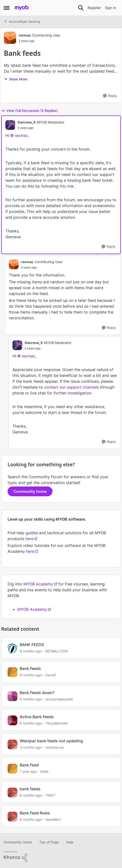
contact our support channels (71, 387)
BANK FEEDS (32, 645)
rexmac (21, 135)
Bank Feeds (30, 668)
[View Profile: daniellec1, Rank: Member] (12, 817)
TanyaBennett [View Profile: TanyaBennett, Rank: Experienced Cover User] (56, 723)
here (29, 539)
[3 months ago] (31, 747)
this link (67, 186)
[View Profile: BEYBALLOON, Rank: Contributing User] (12, 648)
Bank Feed (29, 765)
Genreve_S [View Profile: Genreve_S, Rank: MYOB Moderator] (27, 122)
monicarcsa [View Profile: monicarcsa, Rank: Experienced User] (55, 747)
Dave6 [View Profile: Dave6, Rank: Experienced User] (51, 675)
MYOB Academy (38, 584)
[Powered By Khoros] (61, 856)
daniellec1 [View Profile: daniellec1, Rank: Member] (53, 819)
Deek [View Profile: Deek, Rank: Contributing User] (44, 771)
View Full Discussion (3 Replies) (29, 111)
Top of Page (49, 842)
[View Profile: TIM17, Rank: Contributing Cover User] (12, 792)
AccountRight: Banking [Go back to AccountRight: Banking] (22, 21)
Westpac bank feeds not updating (51, 741)
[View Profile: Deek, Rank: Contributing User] (12, 769)
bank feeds (30, 789)
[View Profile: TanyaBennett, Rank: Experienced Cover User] (12, 720)
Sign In (110, 8)
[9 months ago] (31, 675)
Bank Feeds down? (37, 693)
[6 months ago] (31, 651)
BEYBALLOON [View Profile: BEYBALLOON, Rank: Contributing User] (57, 651)
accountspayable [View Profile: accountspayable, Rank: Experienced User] (59, 699)
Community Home (18, 842)
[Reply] (110, 96)
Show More (16, 79)
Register (94, 8)
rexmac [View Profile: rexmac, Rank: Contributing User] (25, 35)
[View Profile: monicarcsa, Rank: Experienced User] (12, 744)
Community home (30, 491)
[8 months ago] (31, 795)
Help (70, 842)
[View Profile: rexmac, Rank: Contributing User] (10, 38)
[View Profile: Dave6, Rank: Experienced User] (12, 672)
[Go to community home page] (22, 8)
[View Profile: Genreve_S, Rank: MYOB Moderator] (10, 125)
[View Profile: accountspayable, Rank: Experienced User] (12, 696)
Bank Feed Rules (35, 813)
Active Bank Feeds (37, 717)
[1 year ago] (28, 771)
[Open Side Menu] (7, 8)
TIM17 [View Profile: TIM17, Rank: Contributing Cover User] (50, 795)
